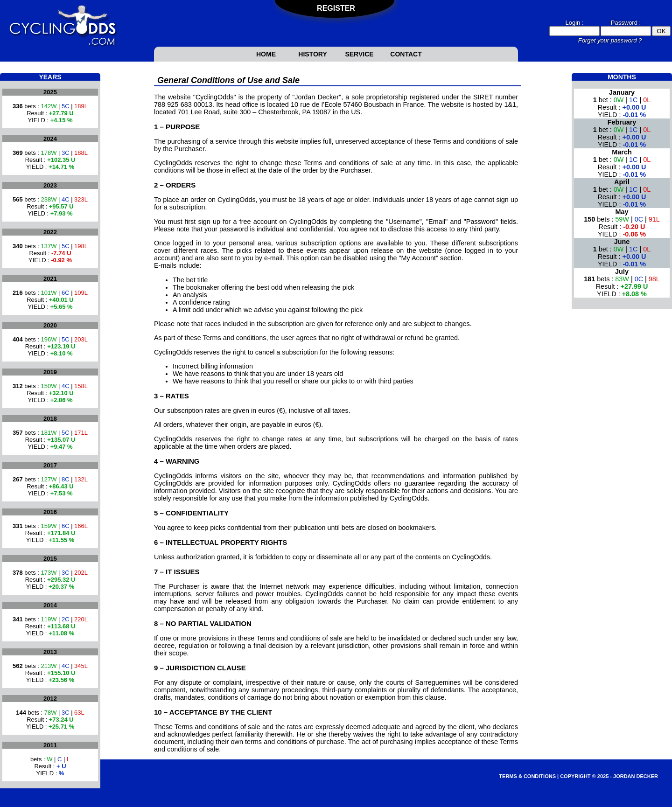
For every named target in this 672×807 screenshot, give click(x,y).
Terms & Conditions (527, 776)
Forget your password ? (610, 40)
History (312, 54)
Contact (406, 54)
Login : (574, 23)
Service (359, 54)
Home (266, 54)
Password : (626, 23)
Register (336, 8)
